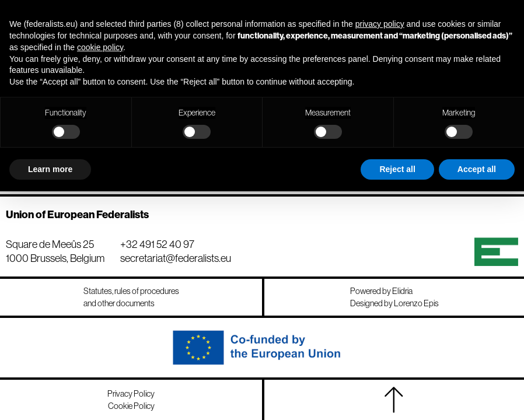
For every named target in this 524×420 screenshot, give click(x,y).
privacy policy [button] (380, 24)
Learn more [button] (50, 169)
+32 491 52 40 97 (157, 244)
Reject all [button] (397, 169)
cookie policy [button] (100, 47)
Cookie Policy (131, 406)
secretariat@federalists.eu (176, 258)
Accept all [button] (477, 169)
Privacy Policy (131, 394)
